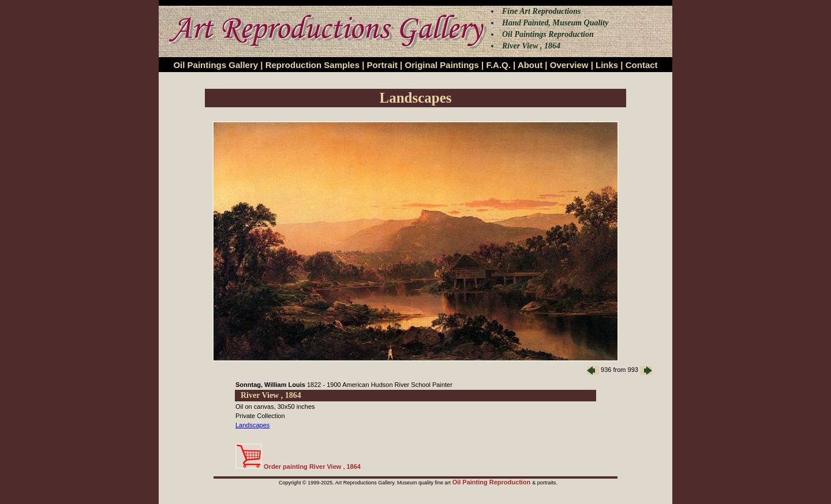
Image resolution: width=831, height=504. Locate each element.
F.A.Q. (498, 65)
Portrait (382, 65)
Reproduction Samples (312, 65)
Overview (569, 65)
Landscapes (252, 425)
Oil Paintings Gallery (216, 65)
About (530, 65)
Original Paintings (441, 65)
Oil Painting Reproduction (493, 482)
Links (607, 65)
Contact (642, 65)
